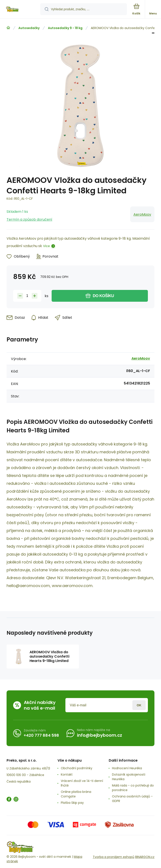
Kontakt (67, 774)
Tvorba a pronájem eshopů (114, 857)
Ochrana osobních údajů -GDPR (132, 799)
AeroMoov (142, 214)
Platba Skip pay (72, 803)
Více (46, 246)
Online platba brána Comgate (76, 794)
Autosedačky (29, 28)
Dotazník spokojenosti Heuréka (129, 777)
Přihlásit (139, 705)
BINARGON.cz (145, 857)
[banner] (20, 10)
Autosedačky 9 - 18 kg (65, 28)
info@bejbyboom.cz (100, 735)
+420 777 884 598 (41, 735)
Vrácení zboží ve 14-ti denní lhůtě (82, 783)
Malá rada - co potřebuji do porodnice (133, 788)
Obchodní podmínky (77, 768)
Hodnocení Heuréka (127, 768)
